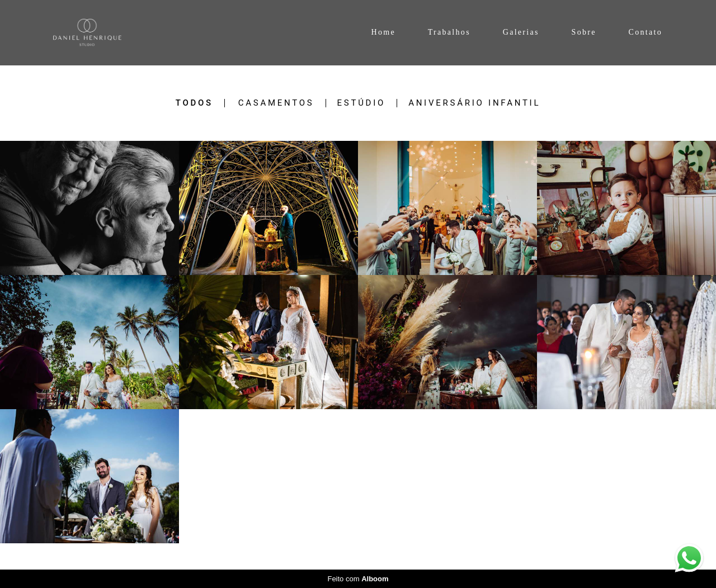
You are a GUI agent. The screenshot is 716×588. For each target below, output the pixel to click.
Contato (646, 32)
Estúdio (362, 103)
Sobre (584, 32)
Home (383, 32)
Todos (194, 103)
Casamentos (276, 103)
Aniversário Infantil (474, 103)
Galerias (521, 32)
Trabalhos (449, 32)
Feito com (358, 579)
